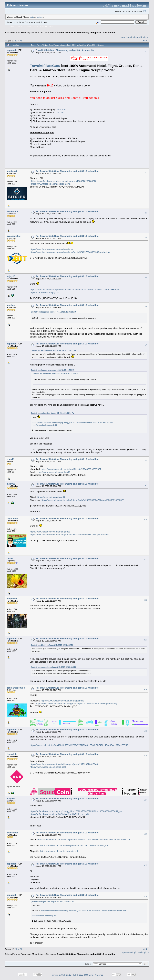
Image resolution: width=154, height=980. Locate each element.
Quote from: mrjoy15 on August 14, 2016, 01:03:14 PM (53, 413)
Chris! (10, 558)
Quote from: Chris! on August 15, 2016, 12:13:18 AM (52, 645)
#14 (146, 689)
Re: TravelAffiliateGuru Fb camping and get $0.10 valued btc (67, 171)
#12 (146, 600)
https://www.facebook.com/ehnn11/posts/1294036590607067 (71, 469)
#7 (146, 345)
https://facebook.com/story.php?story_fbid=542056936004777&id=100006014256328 (83, 500)
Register (44, 26)
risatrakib (12, 754)
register (40, 17)
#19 (146, 865)
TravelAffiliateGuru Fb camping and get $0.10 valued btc (86, 33)
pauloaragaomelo (16, 688)
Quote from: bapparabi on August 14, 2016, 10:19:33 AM (53, 312)
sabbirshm (12, 211)
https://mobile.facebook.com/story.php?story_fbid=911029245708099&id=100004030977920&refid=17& (83, 911)
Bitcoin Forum (12, 33)
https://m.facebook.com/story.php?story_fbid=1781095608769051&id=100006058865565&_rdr (76, 811)
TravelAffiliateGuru (45, 66)
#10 (146, 520)
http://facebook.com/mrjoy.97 (44, 916)
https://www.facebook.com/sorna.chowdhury (52, 249)
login (32, 17)
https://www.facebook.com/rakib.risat (48, 767)
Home (13, 26)
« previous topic (128, 37)
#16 (146, 756)
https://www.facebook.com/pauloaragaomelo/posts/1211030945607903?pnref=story (76, 704)
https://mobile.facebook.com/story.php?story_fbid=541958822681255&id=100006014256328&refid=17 (74, 423)
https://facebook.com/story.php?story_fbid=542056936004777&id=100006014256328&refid (74, 289)
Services (50, 33)
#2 (146, 173)
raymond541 (13, 518)
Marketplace (38, 33)
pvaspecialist (14, 236)
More (52, 26)
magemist (12, 599)
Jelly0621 (12, 799)
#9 (146, 485)
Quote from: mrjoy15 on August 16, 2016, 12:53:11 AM (53, 902)
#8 (146, 461)
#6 (146, 307)
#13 (146, 640)
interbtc (11, 305)
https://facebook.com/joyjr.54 (51, 497)
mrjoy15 (11, 276)
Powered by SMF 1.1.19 (61, 975)
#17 (146, 800)
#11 (146, 560)
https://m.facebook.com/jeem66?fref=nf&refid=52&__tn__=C (59, 814)
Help (20, 26)
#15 (146, 731)
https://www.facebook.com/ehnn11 (54, 472)
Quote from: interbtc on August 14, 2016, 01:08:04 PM (53, 370)
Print (145, 40)
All (21, 41)
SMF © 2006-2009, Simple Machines (88, 975)
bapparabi (12, 50)
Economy (25, 33)
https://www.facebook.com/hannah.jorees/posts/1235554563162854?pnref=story (69, 535)
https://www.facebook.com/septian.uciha (51, 184)
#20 (146, 896)
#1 (146, 51)
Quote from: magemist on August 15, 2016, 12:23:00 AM (53, 667)
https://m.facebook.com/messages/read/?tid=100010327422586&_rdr (74, 845)
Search (28, 26)
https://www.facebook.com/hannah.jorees (50, 532)
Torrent (44, 22)
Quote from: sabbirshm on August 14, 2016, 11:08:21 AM (54, 350)
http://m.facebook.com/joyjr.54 (45, 292)
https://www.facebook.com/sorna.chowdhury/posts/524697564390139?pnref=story (70, 252)
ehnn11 (11, 459)
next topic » (142, 37)
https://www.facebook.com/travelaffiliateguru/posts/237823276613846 (64, 764)
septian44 (12, 171)
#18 (146, 834)
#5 (146, 278)
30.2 (38, 22)
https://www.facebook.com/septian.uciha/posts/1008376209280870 (64, 181)
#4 (146, 237)
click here (61, 110)
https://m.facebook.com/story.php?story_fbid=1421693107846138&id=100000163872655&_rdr (84, 840)
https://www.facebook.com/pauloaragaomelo (62, 701)
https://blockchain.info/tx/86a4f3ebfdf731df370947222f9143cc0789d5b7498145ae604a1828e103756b (80, 745)
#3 (146, 213)
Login (35, 26)
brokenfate (12, 833)
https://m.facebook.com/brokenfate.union (60, 851)
